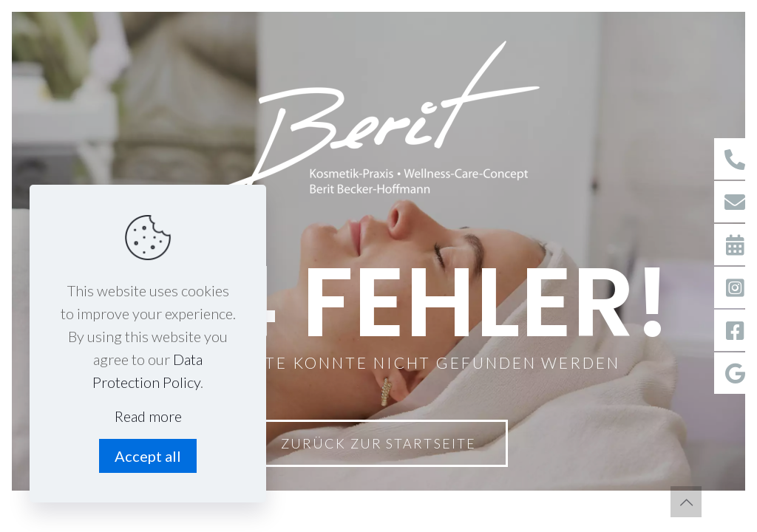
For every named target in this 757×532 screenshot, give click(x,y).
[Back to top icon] (686, 502)
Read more (148, 416)
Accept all (148, 456)
